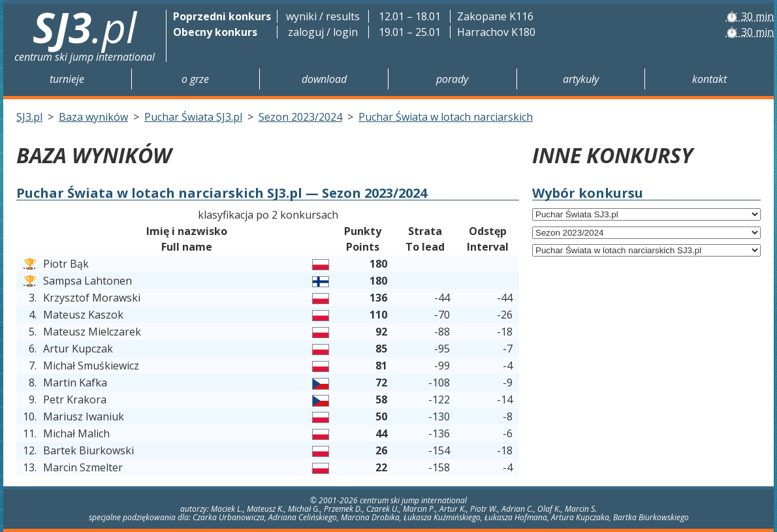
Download (324, 79)
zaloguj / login (323, 32)
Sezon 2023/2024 (300, 117)
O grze (195, 79)
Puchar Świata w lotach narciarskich (446, 117)
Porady (452, 79)
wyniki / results (323, 16)
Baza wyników (93, 117)
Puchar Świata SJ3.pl (193, 117)
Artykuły (581, 79)
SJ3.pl (29, 117)
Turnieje (67, 79)
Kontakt (709, 79)
